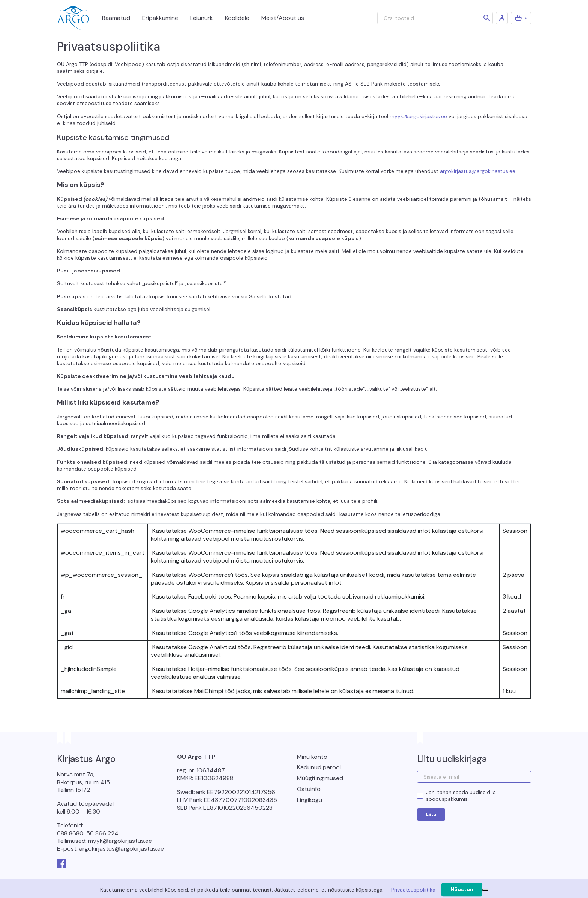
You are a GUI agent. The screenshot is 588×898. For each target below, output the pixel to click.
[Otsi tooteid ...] (435, 18)
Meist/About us (283, 18)
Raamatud (116, 18)
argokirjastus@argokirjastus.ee (478, 171)
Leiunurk (202, 18)
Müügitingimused (320, 778)
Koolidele (237, 18)
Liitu (431, 814)
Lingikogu (310, 800)
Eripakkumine (160, 18)
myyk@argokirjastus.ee (418, 116)
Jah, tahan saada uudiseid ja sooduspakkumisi (461, 796)
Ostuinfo (309, 789)
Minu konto (312, 757)
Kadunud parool (319, 767)
